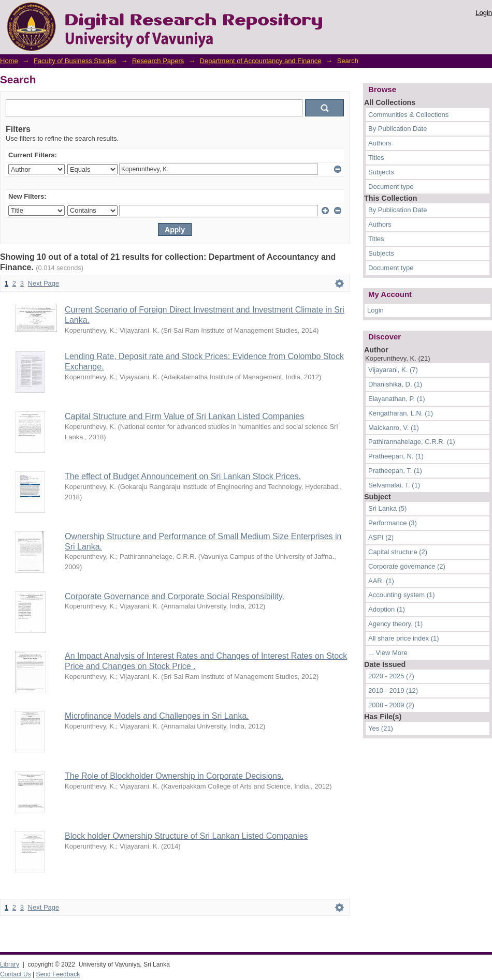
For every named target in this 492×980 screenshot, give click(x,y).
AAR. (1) (381, 581)
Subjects (381, 172)
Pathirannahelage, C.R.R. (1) (412, 442)
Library (10, 964)
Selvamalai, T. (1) (394, 485)
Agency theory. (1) (395, 624)
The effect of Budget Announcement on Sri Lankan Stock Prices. (183, 476)
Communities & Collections (408, 115)
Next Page (44, 283)
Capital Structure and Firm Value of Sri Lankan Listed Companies (184, 416)
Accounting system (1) (402, 595)
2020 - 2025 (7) (391, 676)
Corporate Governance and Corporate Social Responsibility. (175, 596)
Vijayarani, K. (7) (393, 370)
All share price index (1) (404, 638)
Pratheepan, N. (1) (396, 456)
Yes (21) (381, 728)
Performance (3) (393, 523)
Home (9, 61)
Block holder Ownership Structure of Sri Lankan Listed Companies (186, 836)
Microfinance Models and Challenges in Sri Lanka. (157, 716)
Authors (380, 143)
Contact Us (16, 974)
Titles (376, 158)
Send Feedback (58, 974)
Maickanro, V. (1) (394, 428)
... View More (388, 653)
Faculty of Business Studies (75, 61)
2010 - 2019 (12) (393, 691)
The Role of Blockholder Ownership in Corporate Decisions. (174, 776)
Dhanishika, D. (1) (395, 384)
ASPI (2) (381, 537)
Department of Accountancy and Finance (261, 61)
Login (484, 13)
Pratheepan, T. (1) (395, 471)
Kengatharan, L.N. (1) (401, 413)
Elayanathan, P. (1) (397, 399)
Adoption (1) (387, 609)
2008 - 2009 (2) (391, 705)
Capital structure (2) (398, 552)
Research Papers (158, 61)
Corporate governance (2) (407, 566)
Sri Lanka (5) (387, 508)
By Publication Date (397, 129)
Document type (391, 187)
